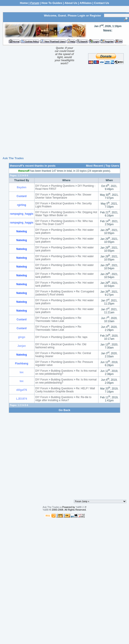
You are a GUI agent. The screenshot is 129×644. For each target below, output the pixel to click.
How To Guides (52, 3)
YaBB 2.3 (81, 507)
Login (81, 16)
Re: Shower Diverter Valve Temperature (63, 196)
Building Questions (62, 292)
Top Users (112, 166)
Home (24, 3)
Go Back (64, 410)
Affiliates (86, 3)
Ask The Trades (13, 158)
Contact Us (102, 3)
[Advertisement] (64, 112)
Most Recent (94, 166)
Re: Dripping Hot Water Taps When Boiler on (66, 214)
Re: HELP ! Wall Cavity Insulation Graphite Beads (65, 390)
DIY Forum (42, 186)
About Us (71, 3)
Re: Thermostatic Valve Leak (59, 319)
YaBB (46, 510)
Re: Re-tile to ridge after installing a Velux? (63, 399)
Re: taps (83, 337)
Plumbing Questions (63, 186)
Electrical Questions (63, 203)
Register (95, 16)
